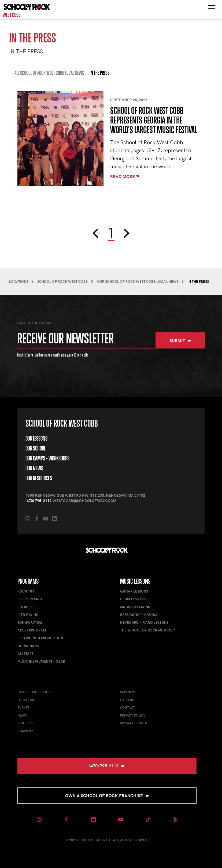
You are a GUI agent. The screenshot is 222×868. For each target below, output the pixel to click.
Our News (34, 468)
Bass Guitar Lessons (139, 615)
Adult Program (32, 630)
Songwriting (30, 622)
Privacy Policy (133, 715)
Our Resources (39, 478)
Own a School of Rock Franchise (107, 795)
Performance (30, 599)
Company (25, 731)
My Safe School (134, 723)
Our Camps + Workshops (47, 458)
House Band (28, 646)
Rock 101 (26, 591)
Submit (180, 340)
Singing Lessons (135, 607)
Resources (26, 723)
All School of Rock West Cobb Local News (49, 73)
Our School (35, 448)
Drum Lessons (133, 599)
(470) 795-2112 (38, 501)
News (22, 715)
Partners (128, 692)
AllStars (25, 653)
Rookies (25, 607)
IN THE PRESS (100, 73)
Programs (28, 581)
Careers (127, 700)
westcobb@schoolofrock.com (84, 501)
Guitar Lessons (134, 591)
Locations (26, 700)
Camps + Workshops (35, 692)
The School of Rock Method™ (147, 630)
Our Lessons (36, 438)
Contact (127, 707)
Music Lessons (135, 581)
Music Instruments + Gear (41, 661)
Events (23, 707)
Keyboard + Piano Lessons (144, 622)
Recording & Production (40, 638)
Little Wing (28, 615)
